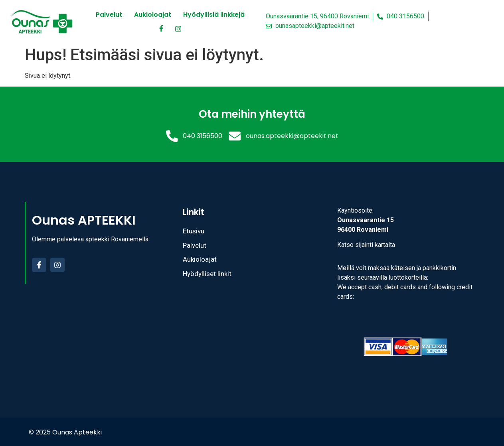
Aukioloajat (153, 15)
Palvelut (109, 15)
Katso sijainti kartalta (366, 245)
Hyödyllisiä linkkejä (214, 15)
